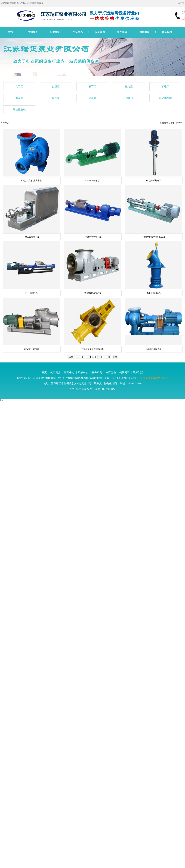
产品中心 (77, 32)
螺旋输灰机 (19, 110)
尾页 (115, 357)
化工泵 (19, 86)
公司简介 (33, 32)
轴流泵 (92, 98)
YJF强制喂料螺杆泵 (93, 237)
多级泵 (165, 86)
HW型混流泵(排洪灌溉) (32, 181)
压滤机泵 (129, 98)
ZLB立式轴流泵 (154, 293)
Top (2, 400)
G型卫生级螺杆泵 (32, 237)
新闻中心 (55, 32)
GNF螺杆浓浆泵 (93, 181)
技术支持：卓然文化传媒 (154, 378)
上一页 (80, 357)
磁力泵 (129, 86)
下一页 (107, 357)
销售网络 (144, 32)
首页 (11, 32)
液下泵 (92, 86)
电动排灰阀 (165, 98)
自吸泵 (56, 86)
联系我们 (167, 32)
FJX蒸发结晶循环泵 (93, 293)
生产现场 (122, 32)
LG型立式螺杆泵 (154, 181)
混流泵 (19, 98)
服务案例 (100, 32)
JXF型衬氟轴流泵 (154, 349)
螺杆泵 (56, 98)
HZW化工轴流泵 (32, 349)
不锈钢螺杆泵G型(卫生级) (154, 237)
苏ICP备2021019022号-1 (125, 378)
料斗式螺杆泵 (32, 293)
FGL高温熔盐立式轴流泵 (93, 349)
